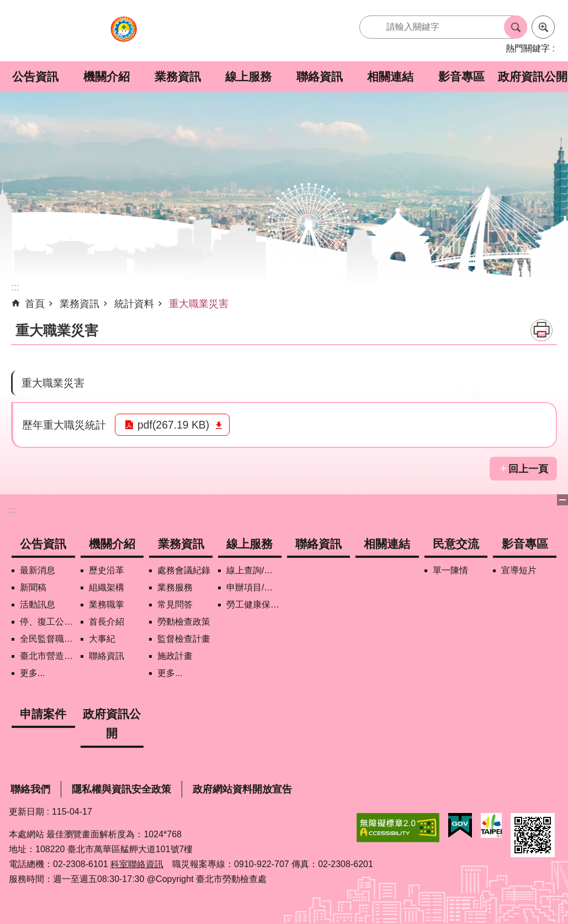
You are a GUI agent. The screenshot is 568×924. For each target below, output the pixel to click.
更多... (32, 673)
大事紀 (102, 639)
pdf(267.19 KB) (173, 425)
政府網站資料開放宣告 (242, 789)
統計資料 (134, 304)
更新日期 (26, 812)
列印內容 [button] (542, 330)
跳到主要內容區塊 (6, 6)
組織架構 (107, 587)
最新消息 (38, 570)
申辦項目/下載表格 (254, 587)
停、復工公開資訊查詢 (47, 622)
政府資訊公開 (533, 76)
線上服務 (248, 76)
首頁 (35, 304)
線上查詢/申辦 (254, 570)
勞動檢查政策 (184, 622)
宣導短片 (519, 570)
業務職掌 (107, 604)
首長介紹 (107, 622)
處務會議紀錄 (184, 570)
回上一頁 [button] (528, 469)
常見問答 (175, 604)
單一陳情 (450, 570)
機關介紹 (107, 76)
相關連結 (390, 76)
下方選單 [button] (562, 500)
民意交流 (456, 544)
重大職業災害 (199, 304)
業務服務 (175, 587)
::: (12, 510)
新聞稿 (33, 587)
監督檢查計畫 (184, 639)
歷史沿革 (107, 570)
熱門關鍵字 (528, 48)
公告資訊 (35, 76)
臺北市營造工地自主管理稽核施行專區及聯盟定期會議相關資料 (47, 656)
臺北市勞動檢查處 (124, 35)
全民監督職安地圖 (47, 639)
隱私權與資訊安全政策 (121, 789)
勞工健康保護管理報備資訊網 (254, 604)
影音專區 (461, 76)
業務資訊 (178, 76)
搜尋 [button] (516, 27)
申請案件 (43, 714)
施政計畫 (175, 656)
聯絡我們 (30, 789)
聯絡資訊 (320, 76)
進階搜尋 (543, 27)
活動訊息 (38, 604)
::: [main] (15, 287)
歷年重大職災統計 (64, 425)
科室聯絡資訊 (137, 864)
